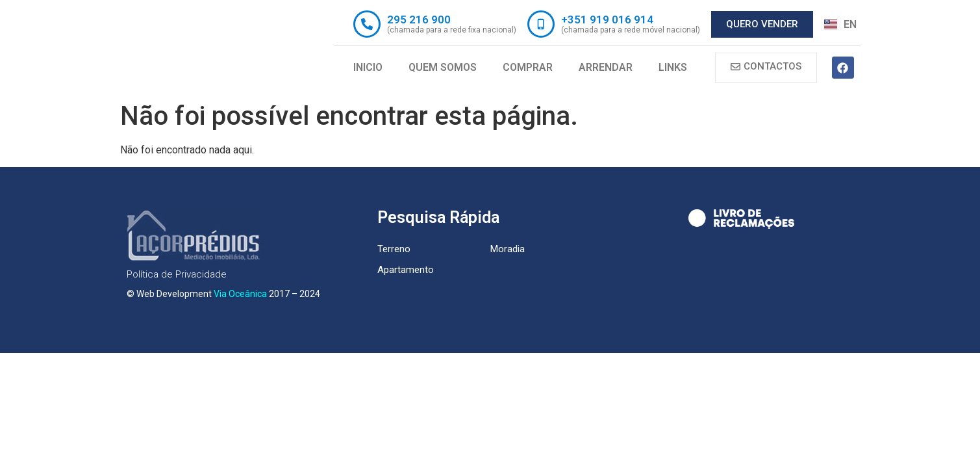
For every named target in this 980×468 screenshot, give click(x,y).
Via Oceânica (240, 294)
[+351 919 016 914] (541, 24)
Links (673, 67)
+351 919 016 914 (607, 19)
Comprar (528, 67)
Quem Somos (443, 67)
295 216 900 (419, 19)
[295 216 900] (367, 24)
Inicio (368, 67)
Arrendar (606, 67)
